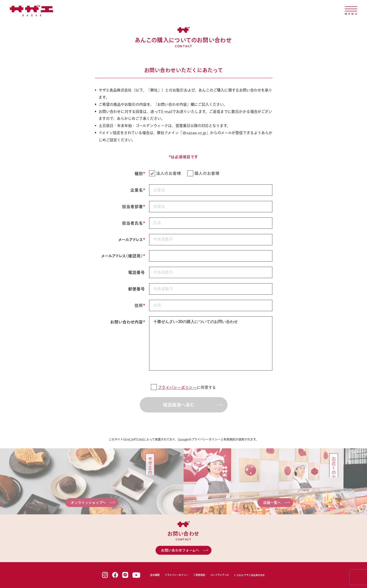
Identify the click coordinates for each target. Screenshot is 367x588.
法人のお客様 (165, 173)
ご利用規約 (199, 575)
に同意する (183, 387)
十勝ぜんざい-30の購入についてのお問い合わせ (211, 343)
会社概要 (155, 575)
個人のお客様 (203, 173)
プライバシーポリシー (177, 387)
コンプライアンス (220, 575)
